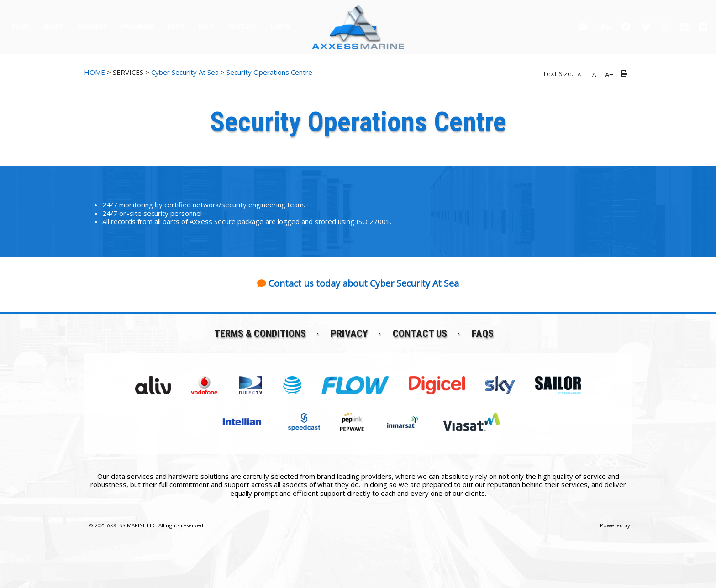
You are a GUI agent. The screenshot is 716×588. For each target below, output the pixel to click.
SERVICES (92, 27)
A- (580, 74)
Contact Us (420, 333)
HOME (20, 27)
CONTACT (242, 27)
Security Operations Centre (269, 72)
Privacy (349, 333)
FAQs (483, 333)
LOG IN (280, 27)
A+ (609, 74)
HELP (206, 27)
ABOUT (53, 27)
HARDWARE (138, 27)
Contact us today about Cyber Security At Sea (364, 283)
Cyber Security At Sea (185, 72)
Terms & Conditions (260, 333)
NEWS (176, 27)
